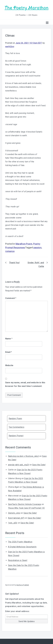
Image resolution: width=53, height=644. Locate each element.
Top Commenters (16, 427)
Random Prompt (16, 436)
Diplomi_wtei (14, 513)
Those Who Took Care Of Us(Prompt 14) (26, 508)
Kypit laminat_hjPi (16, 518)
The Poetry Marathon (26, 8)
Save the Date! (39, 465)
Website (9, 365)
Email (9, 352)
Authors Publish (23, 585)
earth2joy (10, 47)
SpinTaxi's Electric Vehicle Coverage (25, 504)
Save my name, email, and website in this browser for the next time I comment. (25, 384)
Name (9, 339)
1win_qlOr (13, 523)
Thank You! (14, 263)
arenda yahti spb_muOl (18, 465)
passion (37, 248)
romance (10, 251)
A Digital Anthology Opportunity (22, 547)
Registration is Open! (18, 560)
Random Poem (15, 419)
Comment (11, 298)
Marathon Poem (24, 244)
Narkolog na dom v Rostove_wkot (23, 456)
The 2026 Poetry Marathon (20, 542)
